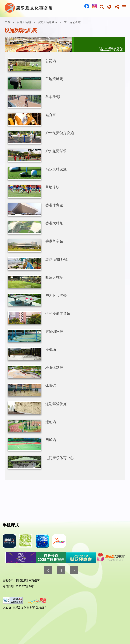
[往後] (74, 570)
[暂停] (61, 570)
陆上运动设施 (72, 22)
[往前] (48, 570)
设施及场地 (24, 22)
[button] (102, 7)
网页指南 (34, 580)
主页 (7, 22)
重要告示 (8, 580)
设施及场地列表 (47, 22)
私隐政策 (21, 580)
